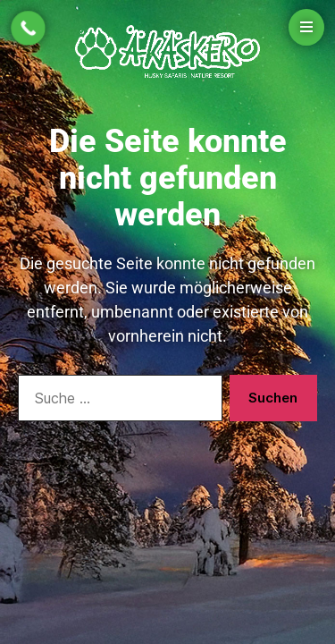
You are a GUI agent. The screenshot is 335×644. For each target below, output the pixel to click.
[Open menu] (306, 27)
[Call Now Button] (28, 28)
